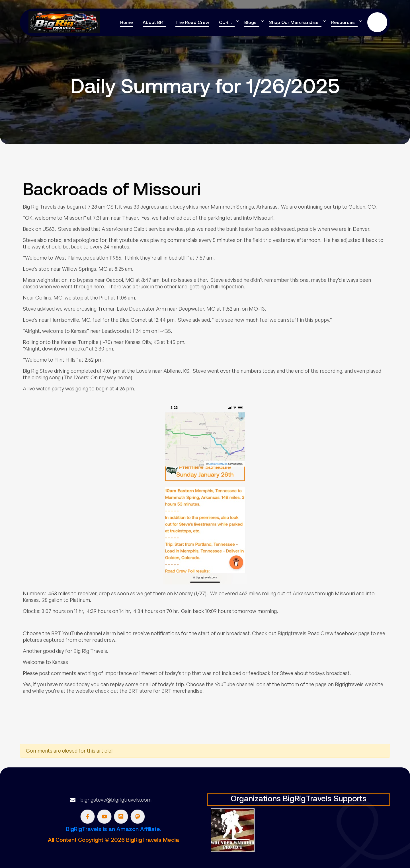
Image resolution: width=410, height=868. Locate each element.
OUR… (225, 22)
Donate (377, 22)
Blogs (250, 22)
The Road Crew (192, 22)
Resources (343, 22)
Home (127, 22)
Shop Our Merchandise (294, 22)
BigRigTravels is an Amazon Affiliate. (113, 829)
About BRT (154, 22)
